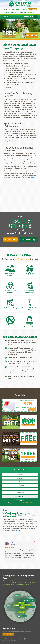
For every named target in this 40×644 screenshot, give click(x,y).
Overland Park (12, 581)
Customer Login (32, 9)
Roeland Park (29, 583)
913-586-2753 (27, 503)
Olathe (4, 581)
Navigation (28, 16)
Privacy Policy (6, 641)
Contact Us (5, 16)
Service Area (31, 13)
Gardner (27, 585)
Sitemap (14, 641)
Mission (5, 583)
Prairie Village (20, 585)
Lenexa (19, 581)
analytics (32, 177)
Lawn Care (10, 239)
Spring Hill (11, 583)
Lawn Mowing (28, 239)
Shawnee (31, 581)
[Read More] (17, 530)
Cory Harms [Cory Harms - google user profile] (13, 543)
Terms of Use (29, 639)
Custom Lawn (20, 4)
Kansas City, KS (10, 585)
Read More (7, 87)
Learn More (32, 35)
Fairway (22, 583)
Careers (8, 634)
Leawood (25, 581)
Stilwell (17, 583)
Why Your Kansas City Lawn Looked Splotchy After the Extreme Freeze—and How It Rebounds (19, 515)
